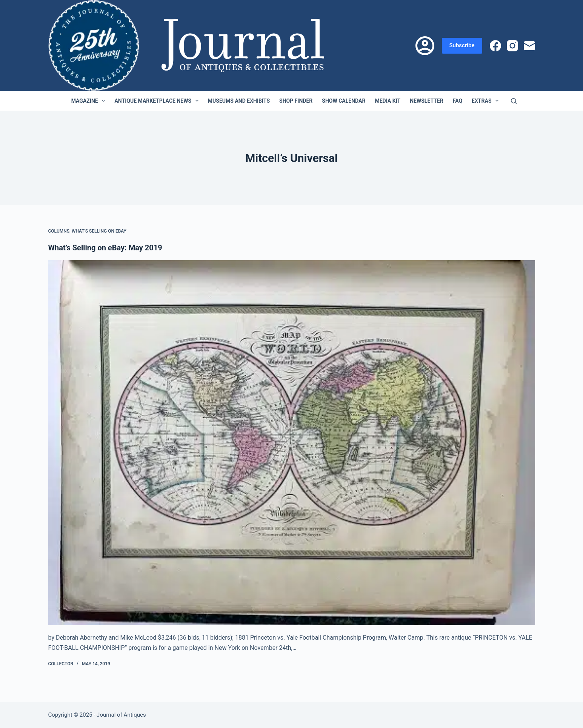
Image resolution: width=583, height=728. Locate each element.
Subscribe (462, 45)
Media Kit (388, 101)
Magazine (90, 101)
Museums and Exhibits (239, 101)
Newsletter (427, 101)
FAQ (458, 101)
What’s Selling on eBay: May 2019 (105, 248)
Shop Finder (296, 101)
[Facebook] (495, 46)
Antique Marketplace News (158, 101)
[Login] (425, 46)
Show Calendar (344, 101)
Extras (487, 101)
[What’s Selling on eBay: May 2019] (292, 443)
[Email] (529, 46)
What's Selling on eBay (99, 231)
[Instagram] (512, 46)
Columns (59, 231)
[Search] (514, 101)
